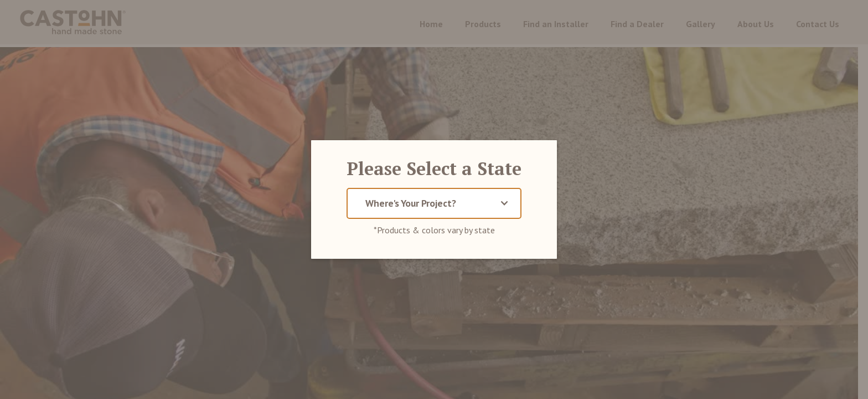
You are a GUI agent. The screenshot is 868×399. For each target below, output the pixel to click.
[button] (434, 203)
